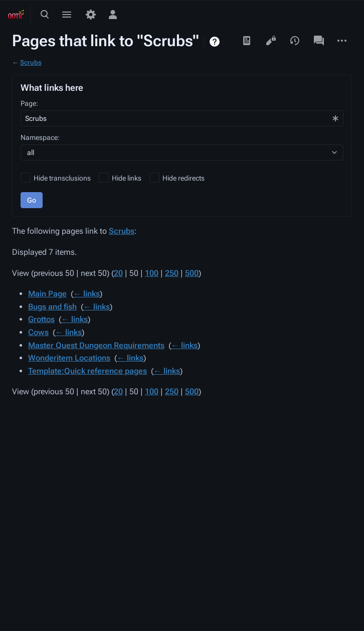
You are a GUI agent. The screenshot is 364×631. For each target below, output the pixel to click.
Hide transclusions (62, 178)
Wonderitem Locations (69, 358)
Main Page (47, 294)
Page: (29, 103)
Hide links (127, 178)
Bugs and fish (52, 307)
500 (192, 273)
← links (86, 294)
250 (172, 273)
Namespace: (40, 137)
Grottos (41, 319)
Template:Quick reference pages (87, 371)
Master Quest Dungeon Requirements (96, 345)
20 (118, 273)
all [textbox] (31, 152)
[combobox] (182, 118)
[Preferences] (91, 15)
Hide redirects (184, 178)
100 (152, 273)
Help (216, 42)
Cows (38, 332)
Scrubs (31, 62)
